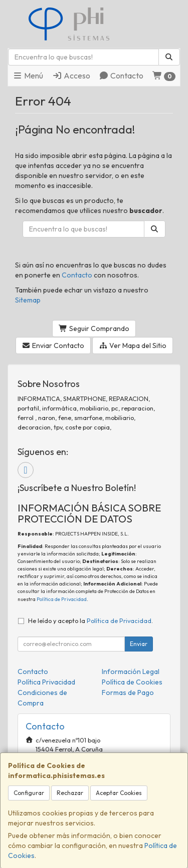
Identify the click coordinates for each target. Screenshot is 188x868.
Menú (28, 75)
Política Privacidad (46, 682)
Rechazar (70, 793)
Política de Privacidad (62, 599)
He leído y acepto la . (90, 620)
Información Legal (131, 671)
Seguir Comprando (94, 328)
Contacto (121, 75)
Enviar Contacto (53, 345)
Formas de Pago (128, 692)
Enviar (139, 644)
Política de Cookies (132, 682)
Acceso (71, 75)
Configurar (29, 793)
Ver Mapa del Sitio (133, 345)
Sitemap (28, 300)
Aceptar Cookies (119, 793)
